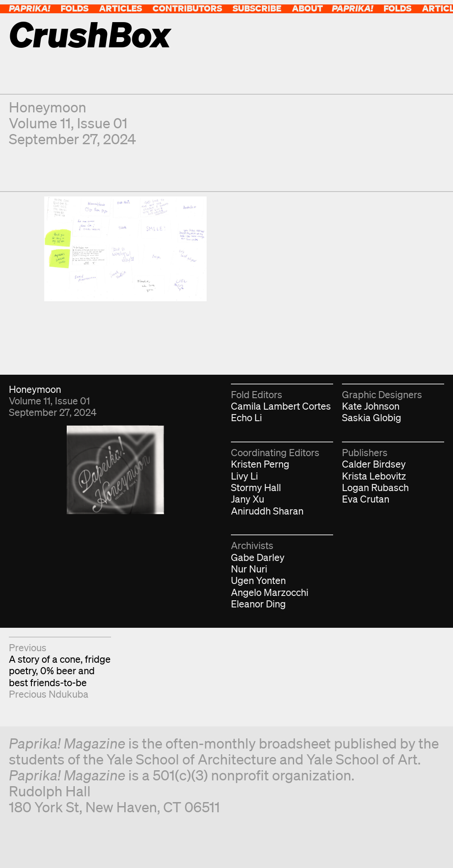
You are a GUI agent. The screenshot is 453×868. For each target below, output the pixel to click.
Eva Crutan (366, 499)
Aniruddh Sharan (267, 511)
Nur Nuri (249, 569)
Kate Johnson (371, 406)
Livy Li (244, 476)
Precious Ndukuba (49, 694)
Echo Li (246, 417)
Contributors (187, 8)
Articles (121, 8)
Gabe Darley (258, 557)
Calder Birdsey (374, 464)
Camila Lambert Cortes (281, 406)
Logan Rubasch (375, 487)
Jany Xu (248, 499)
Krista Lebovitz (374, 476)
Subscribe (257, 8)
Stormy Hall (256, 487)
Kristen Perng (260, 464)
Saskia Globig (372, 417)
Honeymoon (48, 107)
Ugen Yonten (258, 580)
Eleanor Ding (258, 604)
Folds (75, 8)
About (307, 8)
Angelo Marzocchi (270, 592)
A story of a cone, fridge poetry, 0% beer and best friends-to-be (60, 671)
